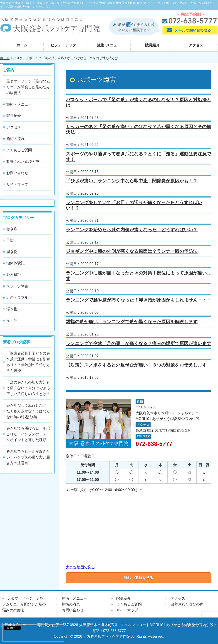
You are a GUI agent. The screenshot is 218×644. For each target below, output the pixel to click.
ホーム (22, 45)
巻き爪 (12, 229)
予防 (10, 240)
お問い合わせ (17, 173)
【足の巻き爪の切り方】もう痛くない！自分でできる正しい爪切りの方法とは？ (28, 388)
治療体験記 (15, 263)
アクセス (196, 45)
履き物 (12, 252)
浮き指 (12, 309)
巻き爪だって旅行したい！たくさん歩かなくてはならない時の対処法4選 (28, 411)
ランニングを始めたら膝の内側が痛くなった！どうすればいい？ (132, 230)
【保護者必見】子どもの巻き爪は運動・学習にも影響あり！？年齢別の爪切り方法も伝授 (28, 362)
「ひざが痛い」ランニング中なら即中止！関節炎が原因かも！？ (132, 181)
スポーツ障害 (17, 286)
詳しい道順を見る (139, 578)
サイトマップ (17, 185)
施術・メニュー (19, 104)
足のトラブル (17, 298)
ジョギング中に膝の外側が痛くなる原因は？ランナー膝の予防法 (132, 251)
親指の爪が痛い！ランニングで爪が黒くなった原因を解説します (132, 322)
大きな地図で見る (80, 567)
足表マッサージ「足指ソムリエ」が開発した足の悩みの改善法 (28, 87)
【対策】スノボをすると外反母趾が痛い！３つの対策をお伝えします (136, 365)
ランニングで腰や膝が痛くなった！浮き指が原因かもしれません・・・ (139, 300)
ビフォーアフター (65, 45)
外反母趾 (14, 275)
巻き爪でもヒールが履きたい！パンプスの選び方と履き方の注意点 (28, 457)
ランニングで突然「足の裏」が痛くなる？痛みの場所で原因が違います (139, 343)
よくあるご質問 (19, 150)
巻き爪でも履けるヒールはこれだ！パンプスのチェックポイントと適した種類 (28, 434)
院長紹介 (152, 45)
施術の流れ (15, 139)
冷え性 (12, 320)
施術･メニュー (109, 45)
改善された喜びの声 (23, 162)
